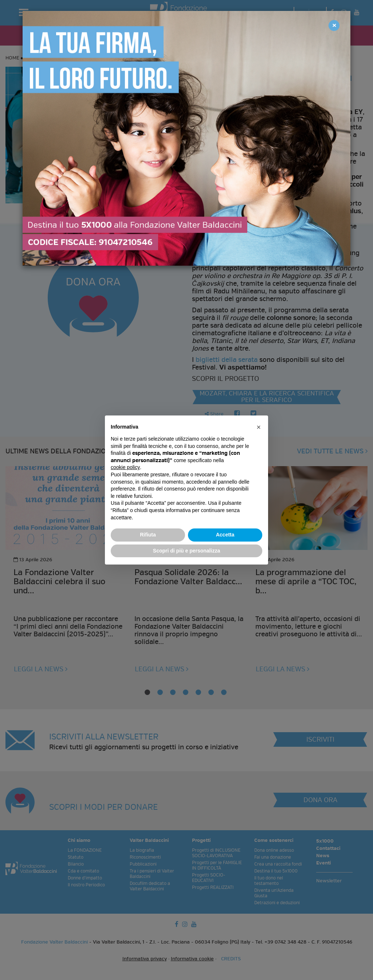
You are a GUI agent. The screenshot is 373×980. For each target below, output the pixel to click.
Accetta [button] (225, 535)
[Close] (334, 26)
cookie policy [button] (125, 467)
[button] (259, 427)
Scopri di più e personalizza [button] (186, 551)
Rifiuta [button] (148, 535)
